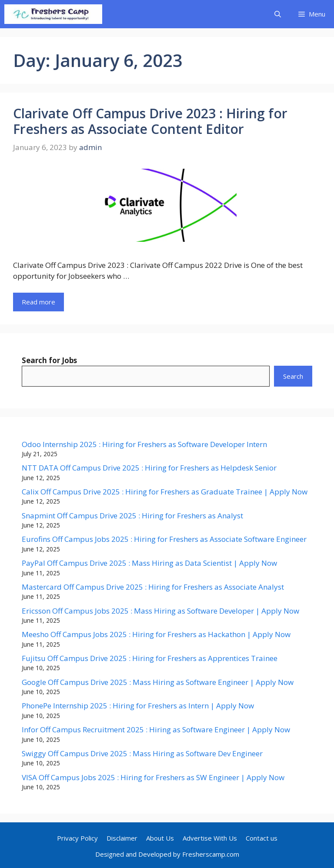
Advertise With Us (210, 838)
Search (293, 376)
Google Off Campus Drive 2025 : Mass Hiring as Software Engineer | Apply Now (158, 682)
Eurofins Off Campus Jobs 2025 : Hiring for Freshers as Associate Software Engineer (164, 539)
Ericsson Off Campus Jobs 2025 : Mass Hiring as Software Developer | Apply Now (160, 611)
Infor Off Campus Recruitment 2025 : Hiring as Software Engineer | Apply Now (156, 729)
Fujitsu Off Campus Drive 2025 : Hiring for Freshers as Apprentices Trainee (150, 658)
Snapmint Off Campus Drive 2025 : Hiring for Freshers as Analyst (132, 516)
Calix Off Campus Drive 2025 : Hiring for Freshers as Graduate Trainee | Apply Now (165, 492)
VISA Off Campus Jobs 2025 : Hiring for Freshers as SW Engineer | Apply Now (153, 777)
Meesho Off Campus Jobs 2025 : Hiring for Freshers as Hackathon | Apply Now (156, 634)
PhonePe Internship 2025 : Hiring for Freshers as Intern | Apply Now (138, 706)
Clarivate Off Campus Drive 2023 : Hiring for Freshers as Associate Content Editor (150, 121)
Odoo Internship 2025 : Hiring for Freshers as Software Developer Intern (144, 444)
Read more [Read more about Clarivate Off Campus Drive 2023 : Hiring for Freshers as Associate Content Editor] (38, 302)
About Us (160, 838)
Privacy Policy (77, 838)
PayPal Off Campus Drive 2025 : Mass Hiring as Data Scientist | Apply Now (149, 563)
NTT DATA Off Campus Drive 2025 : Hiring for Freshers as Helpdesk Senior (149, 468)
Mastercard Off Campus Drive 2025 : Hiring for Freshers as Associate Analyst (153, 587)
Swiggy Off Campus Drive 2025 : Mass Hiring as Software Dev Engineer (142, 753)
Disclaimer (122, 838)
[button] (278, 14)
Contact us (262, 838)
